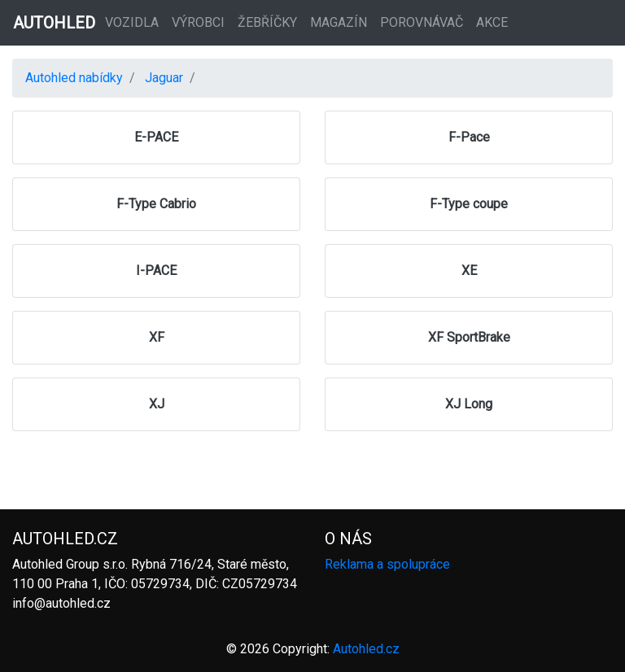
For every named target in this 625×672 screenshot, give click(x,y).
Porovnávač (422, 22)
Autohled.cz (366, 649)
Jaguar (164, 78)
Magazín (339, 22)
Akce (492, 22)
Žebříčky (267, 22)
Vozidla (132, 22)
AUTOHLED (54, 23)
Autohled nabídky (74, 78)
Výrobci (198, 22)
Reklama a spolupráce (387, 564)
